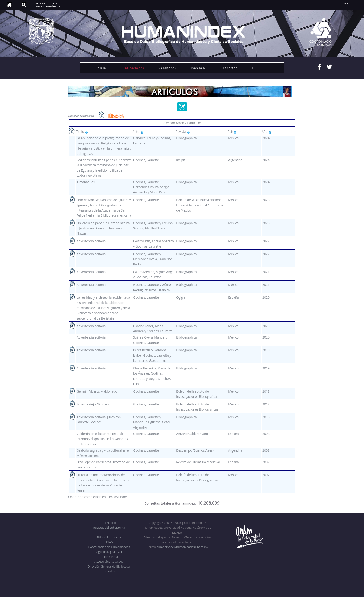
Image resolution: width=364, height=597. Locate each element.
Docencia (198, 68)
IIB (254, 68)
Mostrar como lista (81, 116)
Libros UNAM (109, 557)
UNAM (109, 542)
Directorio (109, 523)
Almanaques (86, 182)
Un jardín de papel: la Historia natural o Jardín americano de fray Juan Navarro (104, 228)
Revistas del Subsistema (109, 528)
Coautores (168, 68)
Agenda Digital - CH (109, 552)
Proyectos (229, 68)
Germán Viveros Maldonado (97, 391)
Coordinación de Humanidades (109, 547)
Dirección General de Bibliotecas (109, 566)
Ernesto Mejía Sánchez (93, 404)
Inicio (101, 68)
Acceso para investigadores (48, 5)
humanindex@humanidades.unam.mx (182, 547)
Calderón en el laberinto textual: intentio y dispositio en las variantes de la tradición (102, 439)
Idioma (349, 3)
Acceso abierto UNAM (109, 561)
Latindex (109, 571)
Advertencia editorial (91, 241)
